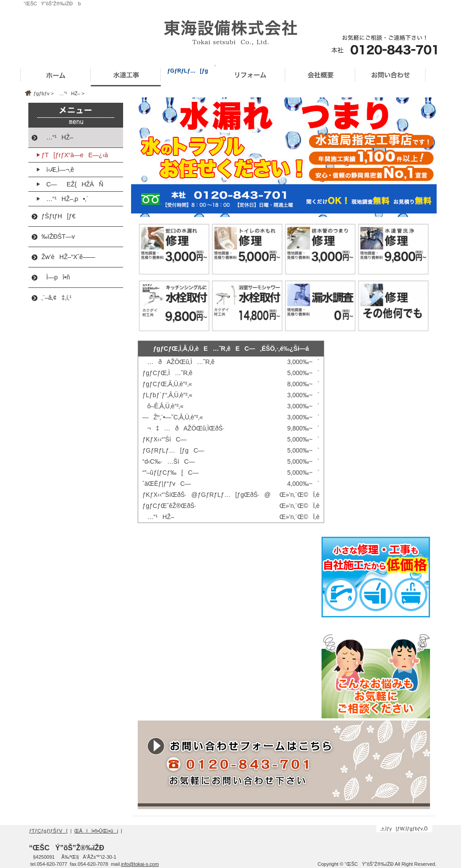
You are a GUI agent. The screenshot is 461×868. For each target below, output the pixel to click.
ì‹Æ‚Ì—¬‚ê (58, 170)
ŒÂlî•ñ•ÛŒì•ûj (96, 831)
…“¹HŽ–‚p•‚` (65, 199)
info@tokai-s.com (140, 864)
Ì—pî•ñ (56, 277)
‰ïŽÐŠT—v (58, 236)
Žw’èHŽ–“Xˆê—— (68, 257)
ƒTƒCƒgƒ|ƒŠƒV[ (48, 831)
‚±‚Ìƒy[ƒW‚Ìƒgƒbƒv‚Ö (404, 829)
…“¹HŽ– (68, 93)
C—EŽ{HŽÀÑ (73, 184)
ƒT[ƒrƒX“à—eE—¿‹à (75, 155)
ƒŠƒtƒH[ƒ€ (59, 216)
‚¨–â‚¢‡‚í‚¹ (57, 298)
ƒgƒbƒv (42, 93)
